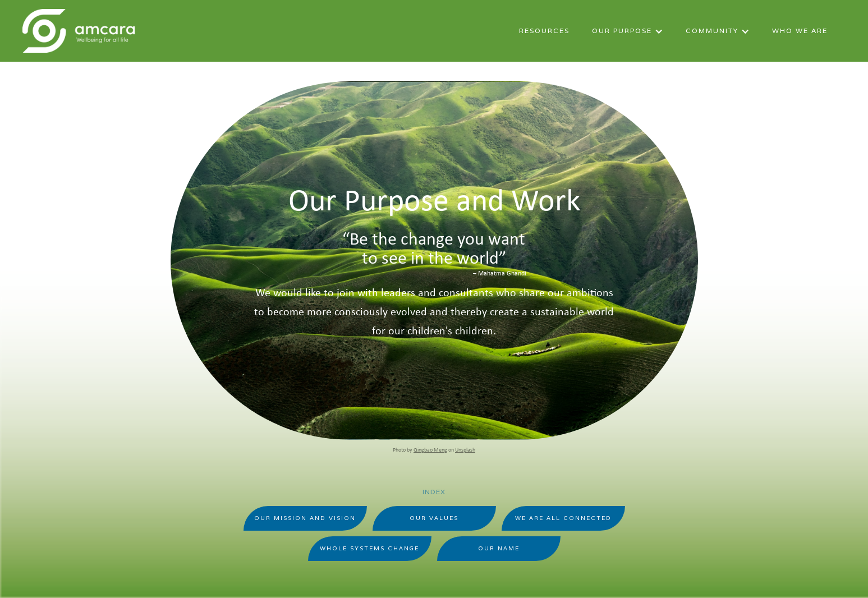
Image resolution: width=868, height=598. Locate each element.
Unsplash (465, 450)
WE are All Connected (563, 518)
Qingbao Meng (430, 450)
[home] (79, 31)
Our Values (434, 518)
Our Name (499, 548)
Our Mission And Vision (305, 518)
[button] (628, 33)
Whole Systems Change (369, 548)
